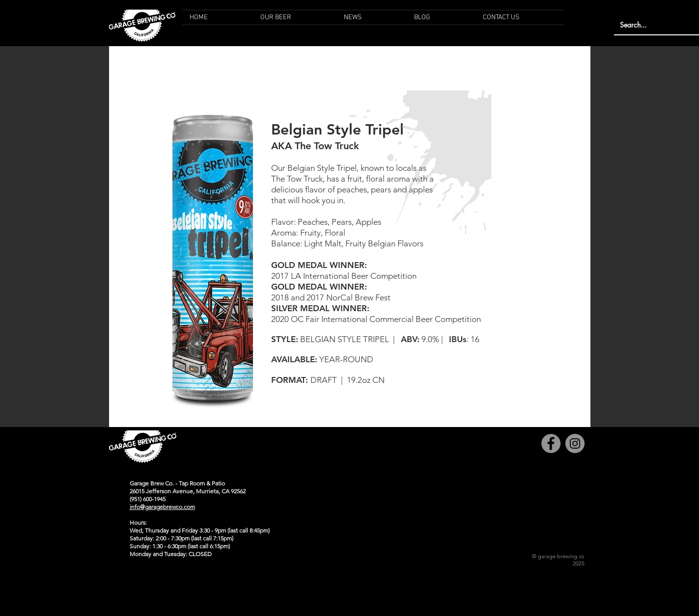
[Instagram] (575, 443)
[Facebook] (551, 443)
